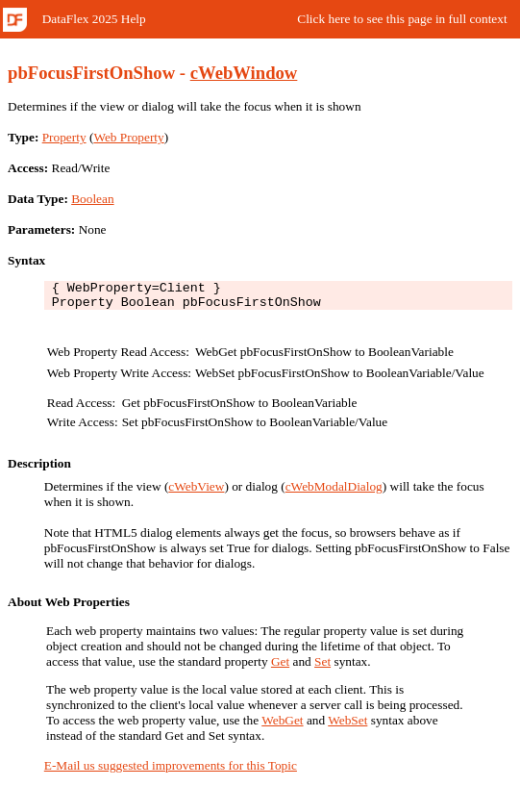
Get (280, 667)
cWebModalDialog (334, 492)
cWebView (196, 492)
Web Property (128, 137)
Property (64, 137)
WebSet (347, 726)
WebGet (282, 726)
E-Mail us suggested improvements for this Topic (171, 771)
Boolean (92, 199)
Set (322, 667)
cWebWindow (244, 73)
